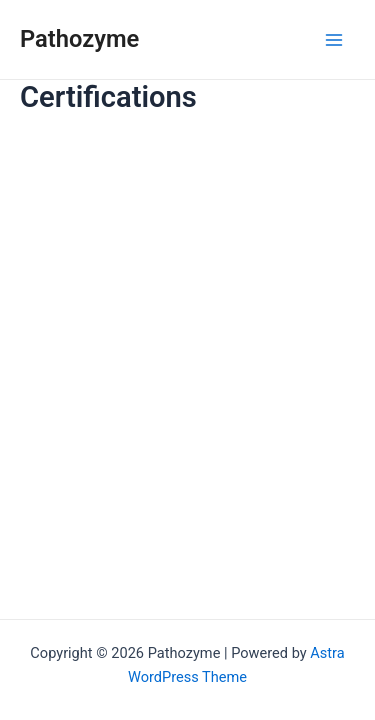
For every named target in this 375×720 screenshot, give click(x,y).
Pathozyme (79, 39)
